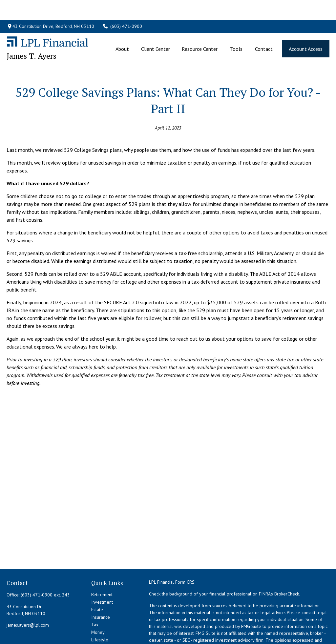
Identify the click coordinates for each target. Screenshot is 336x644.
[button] (122, 29)
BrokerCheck (287, 564)
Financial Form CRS (176, 553)
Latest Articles (105, 618)
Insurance (101, 588)
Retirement (102, 565)
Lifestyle (100, 610)
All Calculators (105, 633)
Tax (95, 595)
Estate (97, 580)
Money (98, 603)
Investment (102, 573)
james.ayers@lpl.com (28, 595)
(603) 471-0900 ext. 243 (45, 565)
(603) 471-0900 (122, 7)
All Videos (101, 625)
